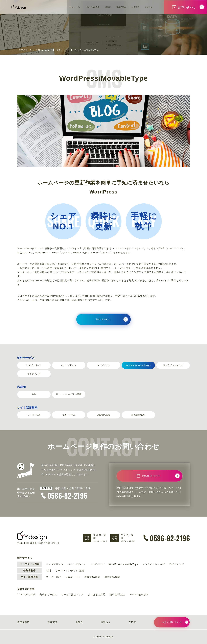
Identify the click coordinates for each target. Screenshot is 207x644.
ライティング (34, 374)
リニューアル (69, 415)
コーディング (103, 365)
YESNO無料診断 (139, 595)
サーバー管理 (34, 415)
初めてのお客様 (81, 7)
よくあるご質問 (97, 595)
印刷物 (22, 387)
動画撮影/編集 (138, 415)
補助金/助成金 (117, 595)
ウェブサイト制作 (29, 564)
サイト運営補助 (27, 407)
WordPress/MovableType (138, 365)
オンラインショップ (173, 365)
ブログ (132, 622)
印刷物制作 (29, 571)
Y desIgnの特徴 (26, 595)
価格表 (99, 7)
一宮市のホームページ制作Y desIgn (34, 50)
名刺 (34, 394)
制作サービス (59, 7)
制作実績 (132, 7)
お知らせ (147, 7)
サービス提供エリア (72, 595)
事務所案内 (115, 7)
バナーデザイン (69, 365)
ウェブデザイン (34, 365)
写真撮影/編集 (103, 415)
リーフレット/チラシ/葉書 (69, 394)
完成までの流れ (48, 595)
